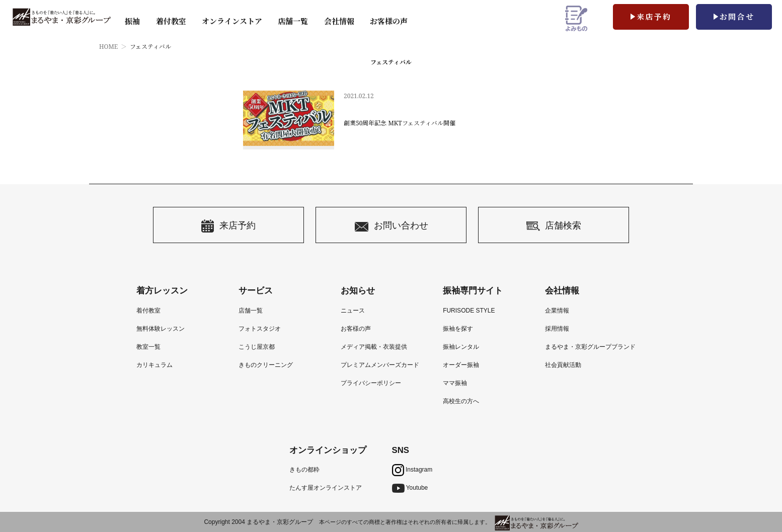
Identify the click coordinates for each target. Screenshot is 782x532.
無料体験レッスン (161, 329)
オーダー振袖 (461, 365)
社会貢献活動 (563, 365)
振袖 (132, 21)
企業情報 (557, 311)
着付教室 (148, 311)
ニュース (353, 311)
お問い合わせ (391, 226)
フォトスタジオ (260, 329)
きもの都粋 (304, 470)
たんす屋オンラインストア (326, 488)
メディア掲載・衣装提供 (374, 347)
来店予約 (654, 17)
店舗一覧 (293, 21)
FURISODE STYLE (469, 311)
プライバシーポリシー (371, 383)
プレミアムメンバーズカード (380, 365)
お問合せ (737, 17)
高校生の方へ (461, 401)
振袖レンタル (461, 347)
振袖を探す (458, 329)
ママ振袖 (455, 383)
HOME (108, 47)
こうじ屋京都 (257, 347)
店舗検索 (554, 226)
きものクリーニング (266, 365)
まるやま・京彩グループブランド (590, 347)
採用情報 (557, 329)
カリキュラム (154, 365)
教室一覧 (148, 347)
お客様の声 (389, 21)
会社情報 (339, 21)
